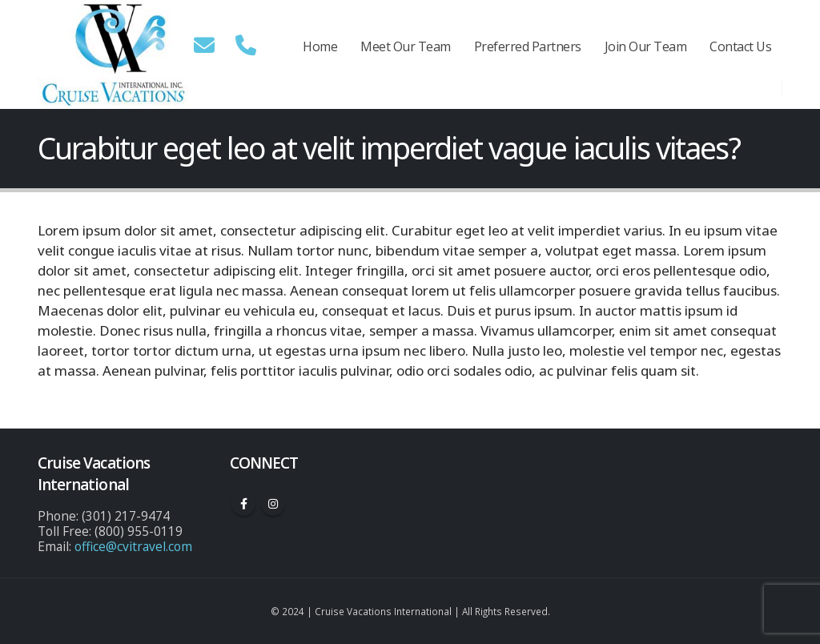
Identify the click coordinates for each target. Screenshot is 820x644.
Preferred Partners (528, 46)
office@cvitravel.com (133, 546)
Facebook (243, 504)
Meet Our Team (406, 46)
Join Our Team (646, 46)
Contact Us (740, 46)
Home (320, 46)
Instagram (273, 504)
